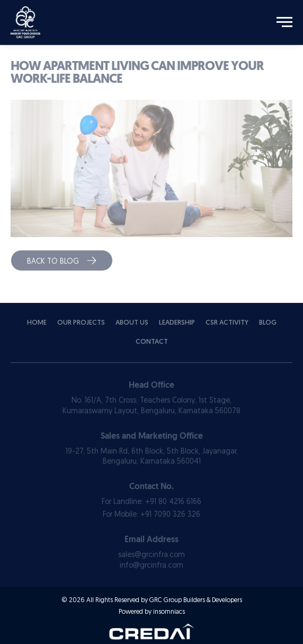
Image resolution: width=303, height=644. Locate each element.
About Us (132, 323)
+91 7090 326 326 (170, 515)
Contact (152, 342)
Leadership (177, 323)
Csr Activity (227, 323)
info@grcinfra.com (151, 566)
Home (37, 323)
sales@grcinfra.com (151, 555)
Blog (268, 323)
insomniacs (169, 612)
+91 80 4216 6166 (173, 502)
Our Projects (81, 323)
